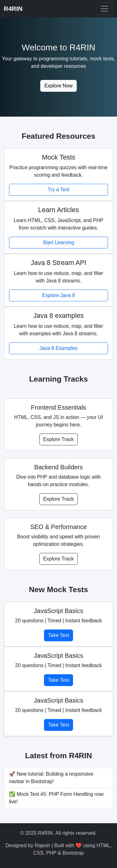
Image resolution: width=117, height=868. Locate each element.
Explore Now (58, 86)
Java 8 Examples (59, 348)
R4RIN (13, 9)
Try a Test (58, 190)
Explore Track (59, 439)
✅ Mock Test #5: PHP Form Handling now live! (56, 798)
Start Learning (58, 242)
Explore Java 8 (59, 295)
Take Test (58, 635)
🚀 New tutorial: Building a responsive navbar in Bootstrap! (51, 778)
